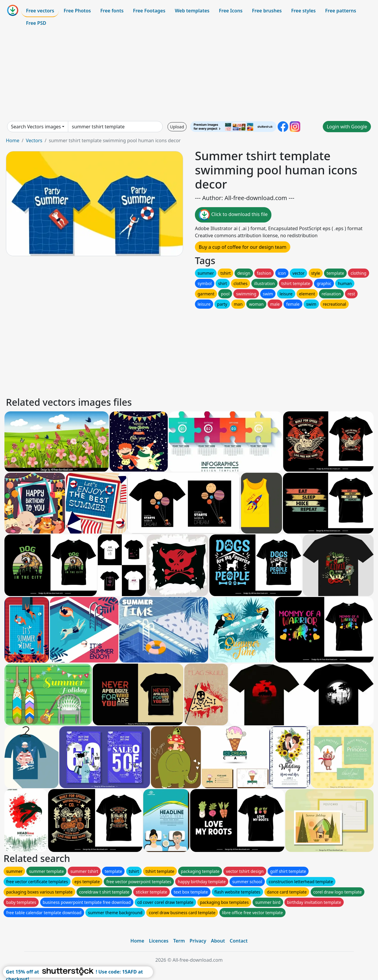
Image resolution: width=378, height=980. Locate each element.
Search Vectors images (36, 127)
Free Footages (149, 11)
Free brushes (267, 11)
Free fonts (112, 11)
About (218, 941)
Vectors (34, 140)
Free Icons (231, 11)
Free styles (303, 11)
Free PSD (36, 23)
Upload (177, 127)
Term (179, 941)
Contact (239, 941)
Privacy (198, 941)
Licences (159, 941)
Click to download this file (233, 215)
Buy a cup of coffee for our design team (243, 247)
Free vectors (40, 11)
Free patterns (341, 11)
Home (13, 140)
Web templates (192, 11)
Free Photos (77, 11)
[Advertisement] (189, 75)
